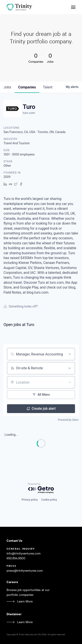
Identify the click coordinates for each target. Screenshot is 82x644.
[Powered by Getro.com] (41, 488)
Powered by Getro (68, 420)
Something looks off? (21, 306)
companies (27, 87)
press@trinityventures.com (25, 570)
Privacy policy (30, 500)
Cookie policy (49, 500)
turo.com (29, 113)
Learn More (25, 601)
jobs (7, 87)
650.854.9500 (16, 558)
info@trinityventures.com (24, 553)
